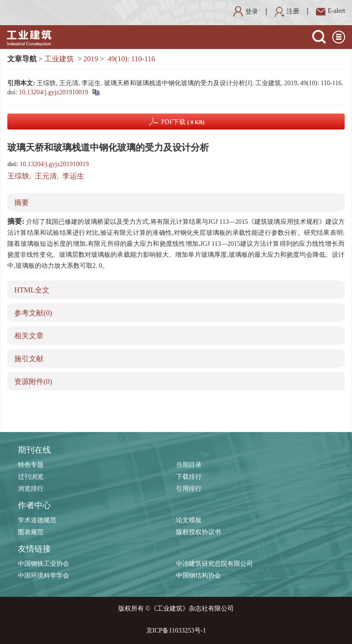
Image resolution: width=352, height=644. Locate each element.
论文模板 (189, 520)
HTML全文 (32, 290)
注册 (287, 11)
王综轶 (18, 176)
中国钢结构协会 (198, 576)
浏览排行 (31, 489)
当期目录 (189, 465)
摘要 (22, 203)
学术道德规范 (37, 520)
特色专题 (31, 465)
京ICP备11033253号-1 (176, 630)
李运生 (73, 176)
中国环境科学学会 (44, 576)
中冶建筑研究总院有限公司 (214, 564)
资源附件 (33, 382)
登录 (246, 12)
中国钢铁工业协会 (44, 564)
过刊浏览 (31, 477)
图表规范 (31, 532)
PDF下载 (183, 122)
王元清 (46, 176)
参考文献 (33, 313)
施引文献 (29, 359)
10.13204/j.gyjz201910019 (53, 92)
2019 (91, 59)
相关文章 (29, 336)
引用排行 (189, 489)
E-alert (330, 11)
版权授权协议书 (198, 532)
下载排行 (189, 477)
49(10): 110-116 (131, 59)
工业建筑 (59, 59)
